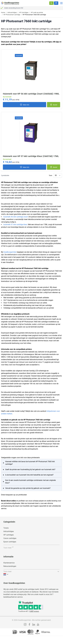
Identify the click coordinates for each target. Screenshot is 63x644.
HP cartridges (9, 535)
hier (58, 42)
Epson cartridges (10, 542)
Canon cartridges (10, 538)
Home (3, 12)
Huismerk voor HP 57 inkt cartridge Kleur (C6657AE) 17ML (31, 156)
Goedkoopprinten (10, 252)
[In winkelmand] (54, 105)
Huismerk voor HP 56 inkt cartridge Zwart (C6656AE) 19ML (31, 94)
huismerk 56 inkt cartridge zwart (16, 217)
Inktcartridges (12, 12)
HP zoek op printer (37, 12)
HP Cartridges (24, 12)
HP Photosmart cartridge (12, 15)
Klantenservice (9, 563)
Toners (6, 528)
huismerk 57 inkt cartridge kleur (15, 225)
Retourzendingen (10, 566)
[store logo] (10, 3)
